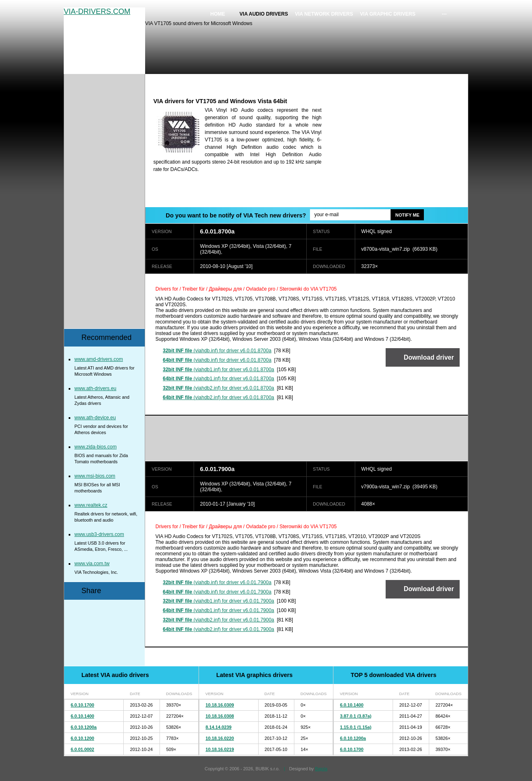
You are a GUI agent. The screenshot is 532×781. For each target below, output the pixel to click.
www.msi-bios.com (95, 476)
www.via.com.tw (92, 564)
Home (218, 14)
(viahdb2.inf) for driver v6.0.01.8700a (219, 388)
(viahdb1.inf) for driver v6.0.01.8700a (219, 370)
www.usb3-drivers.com (99, 534)
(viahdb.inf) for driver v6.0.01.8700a (217, 351)
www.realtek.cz (91, 505)
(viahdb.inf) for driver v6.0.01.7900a (217, 582)
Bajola (321, 769)
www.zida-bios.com (96, 447)
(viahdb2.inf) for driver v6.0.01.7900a (219, 620)
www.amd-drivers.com (99, 359)
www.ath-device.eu (95, 418)
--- (444, 14)
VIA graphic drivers (388, 14)
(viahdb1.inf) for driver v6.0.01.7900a (219, 601)
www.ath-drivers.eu (95, 388)
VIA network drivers (324, 14)
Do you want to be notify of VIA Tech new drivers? (236, 215)
